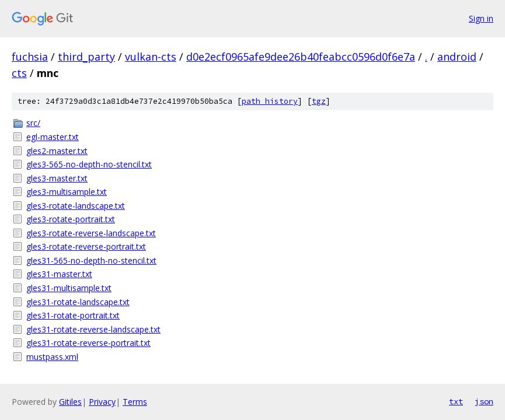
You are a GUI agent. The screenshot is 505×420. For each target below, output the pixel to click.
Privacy (102, 402)
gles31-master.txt (59, 274)
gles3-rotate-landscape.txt (76, 206)
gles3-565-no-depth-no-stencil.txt (89, 164)
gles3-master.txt (57, 178)
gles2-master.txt (57, 151)
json (484, 401)
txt (456, 401)
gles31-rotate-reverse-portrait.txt (88, 343)
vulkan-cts (151, 57)
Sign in (481, 18)
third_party (86, 57)
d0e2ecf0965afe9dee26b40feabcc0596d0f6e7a (301, 57)
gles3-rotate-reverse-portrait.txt (86, 246)
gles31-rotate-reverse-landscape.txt (93, 329)
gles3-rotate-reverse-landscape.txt (91, 233)
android (457, 57)
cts (19, 73)
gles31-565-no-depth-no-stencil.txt (91, 260)
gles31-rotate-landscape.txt (78, 302)
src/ (33, 123)
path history (270, 101)
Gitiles (70, 402)
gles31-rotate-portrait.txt (73, 315)
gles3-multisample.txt (67, 192)
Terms (135, 402)
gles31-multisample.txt (69, 288)
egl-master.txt (53, 137)
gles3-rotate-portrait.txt (71, 219)
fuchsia (30, 57)
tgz (319, 101)
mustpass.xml (52, 357)
